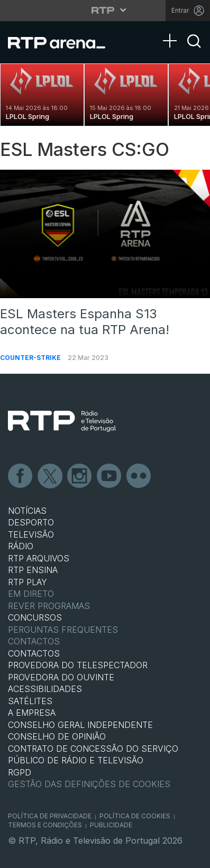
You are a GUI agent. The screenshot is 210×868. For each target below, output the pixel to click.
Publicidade (111, 825)
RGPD (20, 772)
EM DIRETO (31, 594)
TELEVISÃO (31, 534)
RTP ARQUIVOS (39, 558)
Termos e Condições (45, 825)
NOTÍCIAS (27, 511)
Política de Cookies (135, 816)
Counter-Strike (31, 358)
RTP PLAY (28, 582)
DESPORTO (31, 522)
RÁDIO (21, 546)
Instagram (80, 476)
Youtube (109, 476)
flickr (139, 476)
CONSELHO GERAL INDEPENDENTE (80, 725)
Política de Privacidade (50, 816)
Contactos (34, 641)
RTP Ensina (33, 570)
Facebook (21, 476)
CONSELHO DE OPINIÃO (57, 736)
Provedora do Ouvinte (61, 677)
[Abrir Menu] (173, 30)
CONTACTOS (34, 653)
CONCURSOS (35, 617)
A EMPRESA (32, 713)
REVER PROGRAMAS (49, 606)
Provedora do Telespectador (78, 665)
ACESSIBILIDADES (45, 689)
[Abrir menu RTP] (105, 10)
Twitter (50, 476)
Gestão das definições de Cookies (89, 784)
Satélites (30, 701)
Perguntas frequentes (63, 630)
